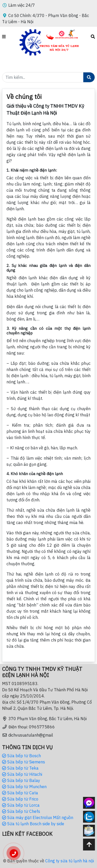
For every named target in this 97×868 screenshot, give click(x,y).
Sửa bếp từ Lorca (21, 805)
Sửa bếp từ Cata (20, 793)
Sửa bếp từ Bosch (21, 756)
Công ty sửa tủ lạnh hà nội (70, 861)
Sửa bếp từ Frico (20, 799)
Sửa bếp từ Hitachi (22, 774)
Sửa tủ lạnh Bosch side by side (33, 824)
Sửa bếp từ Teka (20, 768)
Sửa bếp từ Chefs (21, 811)
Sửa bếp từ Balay (21, 780)
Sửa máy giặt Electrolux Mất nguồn (38, 818)
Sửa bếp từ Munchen (24, 787)
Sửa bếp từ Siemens (24, 762)
